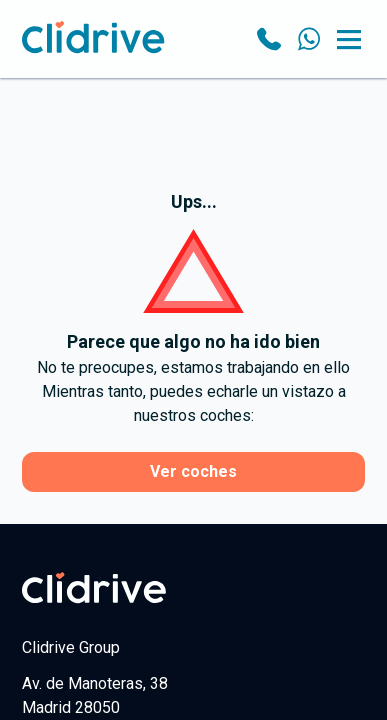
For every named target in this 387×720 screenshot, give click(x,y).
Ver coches (193, 471)
